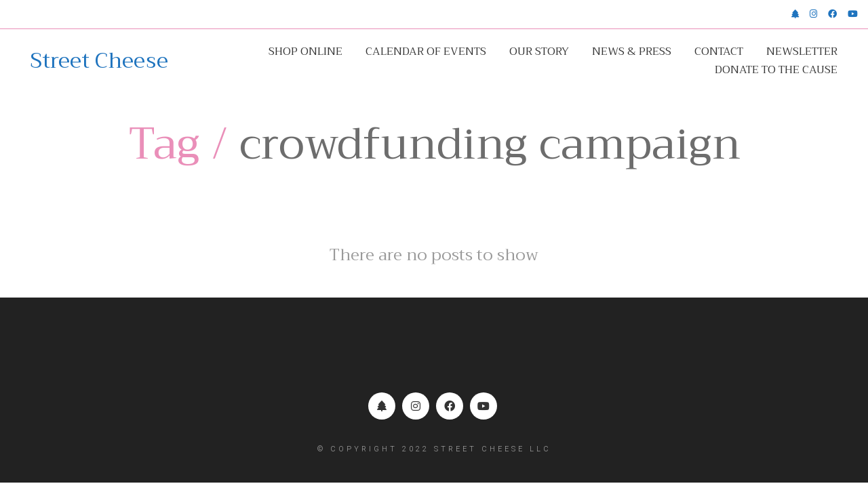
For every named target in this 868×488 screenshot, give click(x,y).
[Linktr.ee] (382, 406)
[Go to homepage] (99, 61)
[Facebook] (450, 406)
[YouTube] (484, 406)
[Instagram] (416, 406)
